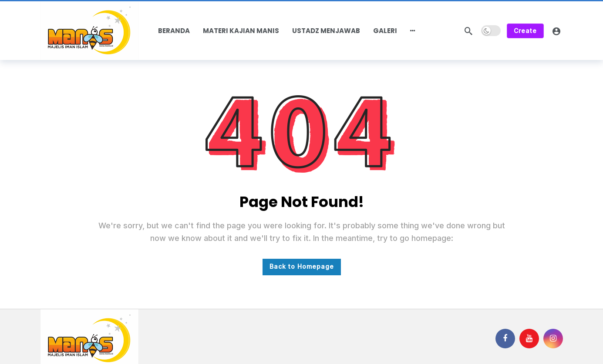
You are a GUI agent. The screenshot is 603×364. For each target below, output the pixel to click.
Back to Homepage (302, 266)
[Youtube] (529, 339)
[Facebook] (505, 339)
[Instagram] (553, 339)
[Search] (468, 31)
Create (525, 31)
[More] (413, 31)
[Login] (556, 31)
